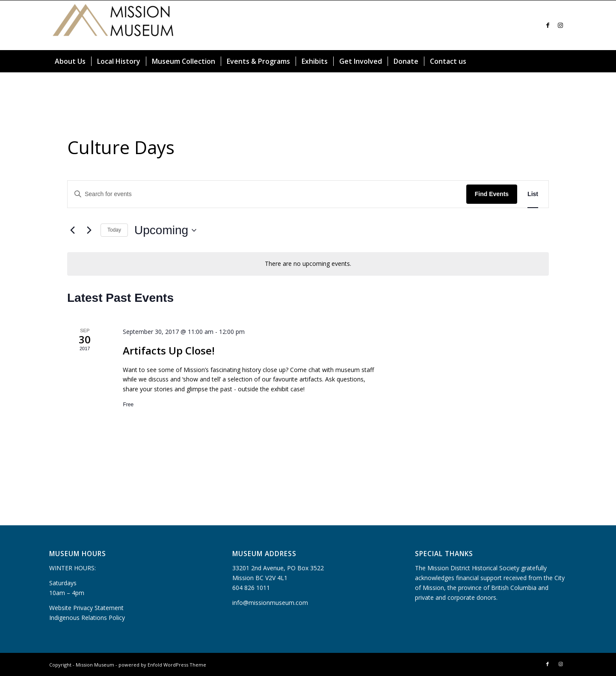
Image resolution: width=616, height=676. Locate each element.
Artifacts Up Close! (169, 350)
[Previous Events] (72, 230)
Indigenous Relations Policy (87, 618)
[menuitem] (70, 61)
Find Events (492, 194)
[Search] (562, 61)
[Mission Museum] (113, 25)
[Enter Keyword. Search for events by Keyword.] (267, 194)
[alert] (308, 264)
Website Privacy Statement (86, 608)
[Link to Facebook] (548, 25)
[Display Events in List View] (533, 194)
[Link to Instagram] (560, 25)
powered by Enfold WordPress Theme (162, 665)
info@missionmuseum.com (270, 603)
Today (114, 230)
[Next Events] (89, 230)
